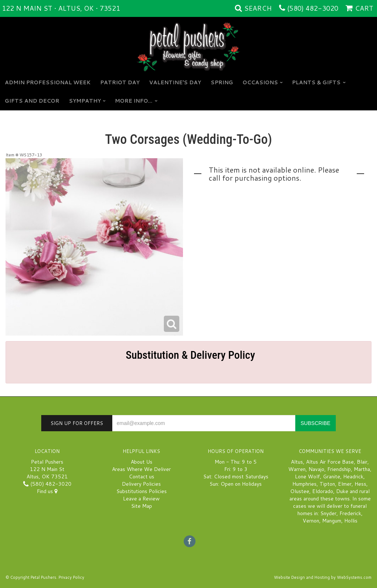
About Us (142, 462)
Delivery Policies (141, 484)
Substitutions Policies (142, 491)
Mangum (332, 521)
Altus (297, 462)
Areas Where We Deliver (141, 469)
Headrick (353, 477)
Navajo (316, 469)
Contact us (142, 477)
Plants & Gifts (316, 82)
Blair (362, 462)
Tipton (327, 484)
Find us (47, 491)
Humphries (304, 484)
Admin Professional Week (48, 82)
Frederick (350, 513)
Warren (297, 469)
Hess (360, 484)
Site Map (142, 506)
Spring (222, 82)
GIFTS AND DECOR (32, 101)
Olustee (300, 491)
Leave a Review (141, 499)
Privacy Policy (71, 577)
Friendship (339, 469)
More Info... (134, 101)
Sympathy (85, 101)
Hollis (351, 521)
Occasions (260, 82)
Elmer (345, 484)
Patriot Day (120, 82)
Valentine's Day (175, 82)
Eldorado (323, 491)
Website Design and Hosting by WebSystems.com (323, 577)
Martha (362, 469)
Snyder (328, 513)
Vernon (311, 521)
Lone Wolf (307, 477)
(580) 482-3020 (313, 8)
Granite (332, 477)
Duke (342, 491)
